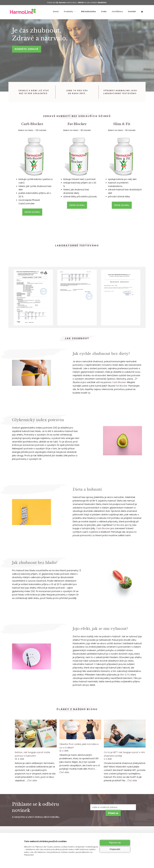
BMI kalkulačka (88, 12)
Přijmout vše (115, 843)
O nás (104, 12)
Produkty (71, 12)
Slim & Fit (122, 124)
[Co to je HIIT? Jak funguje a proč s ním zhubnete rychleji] (125, 734)
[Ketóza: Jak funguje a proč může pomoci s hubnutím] (36, 734)
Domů (56, 12)
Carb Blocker (32, 124)
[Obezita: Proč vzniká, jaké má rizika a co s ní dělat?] (80, 730)
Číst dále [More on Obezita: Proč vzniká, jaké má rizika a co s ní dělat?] (64, 772)
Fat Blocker (77, 124)
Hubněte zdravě (27, 49)
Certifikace (117, 12)
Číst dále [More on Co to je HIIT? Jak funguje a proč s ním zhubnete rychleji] (132, 780)
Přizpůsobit (115, 849)
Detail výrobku (32, 212)
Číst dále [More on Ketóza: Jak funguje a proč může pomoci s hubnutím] (32, 780)
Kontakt (132, 12)
